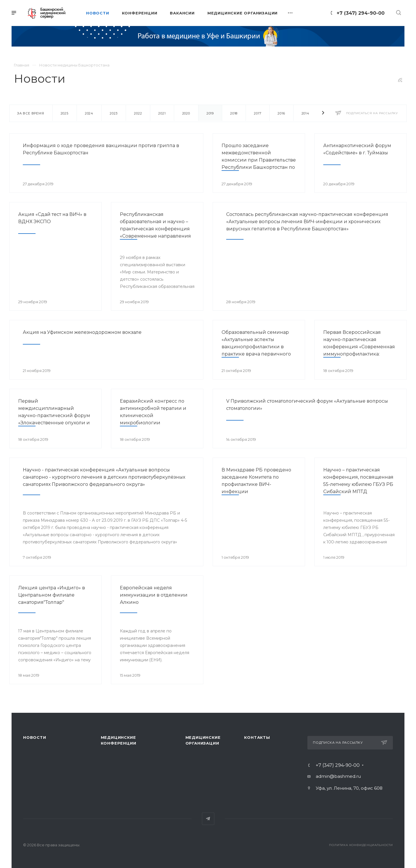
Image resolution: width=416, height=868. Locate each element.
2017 (258, 113)
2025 (65, 113)
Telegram (208, 819)
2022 (138, 113)
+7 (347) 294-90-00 (361, 13)
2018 (234, 113)
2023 (114, 113)
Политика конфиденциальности (361, 845)
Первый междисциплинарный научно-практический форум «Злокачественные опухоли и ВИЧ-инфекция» (54, 416)
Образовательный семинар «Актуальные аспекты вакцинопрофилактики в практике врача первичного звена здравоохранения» (256, 347)
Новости (35, 737)
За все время (31, 113)
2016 (281, 113)
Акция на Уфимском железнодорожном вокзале (82, 332)
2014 (305, 113)
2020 (186, 113)
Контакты (257, 737)
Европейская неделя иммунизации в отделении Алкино (154, 595)
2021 (162, 113)
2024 (89, 113)
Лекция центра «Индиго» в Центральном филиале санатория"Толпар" (52, 595)
